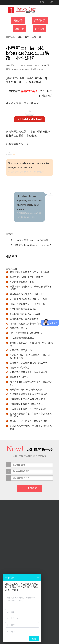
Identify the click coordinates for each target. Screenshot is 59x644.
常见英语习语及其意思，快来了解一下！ (30, 372)
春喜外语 (45, 65)
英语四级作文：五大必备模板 (24, 319)
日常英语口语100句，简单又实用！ (27, 390)
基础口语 (19, 29)
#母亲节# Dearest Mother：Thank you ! (33, 245)
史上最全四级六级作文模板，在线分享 (28, 299)
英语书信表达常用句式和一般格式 (26, 277)
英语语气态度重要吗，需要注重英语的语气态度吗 (31, 427)
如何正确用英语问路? (20, 368)
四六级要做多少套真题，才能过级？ (27, 294)
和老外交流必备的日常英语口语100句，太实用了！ (31, 344)
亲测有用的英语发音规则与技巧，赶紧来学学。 (31, 383)
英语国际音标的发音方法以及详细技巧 (28, 394)
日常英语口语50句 (19, 328)
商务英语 (18, 21)
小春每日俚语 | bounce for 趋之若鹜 (32, 240)
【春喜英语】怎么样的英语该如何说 (27, 399)
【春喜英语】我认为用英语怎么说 (26, 404)
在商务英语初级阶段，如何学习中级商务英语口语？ (31, 415)
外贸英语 (40, 29)
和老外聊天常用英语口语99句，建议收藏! (30, 272)
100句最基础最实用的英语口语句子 (27, 333)
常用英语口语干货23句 (21, 350)
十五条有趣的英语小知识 (22, 338)
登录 (42, 2)
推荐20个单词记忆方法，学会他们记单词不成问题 (31, 288)
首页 (20, 37)
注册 (51, 2)
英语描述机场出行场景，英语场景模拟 (28, 421)
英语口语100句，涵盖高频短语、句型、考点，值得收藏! (30, 356)
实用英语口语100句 (19, 377)
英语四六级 (40, 21)
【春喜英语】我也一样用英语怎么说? (28, 409)
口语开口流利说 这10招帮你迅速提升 (28, 324)
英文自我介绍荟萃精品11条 (23, 309)
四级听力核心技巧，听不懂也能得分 (27, 304)
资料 (27, 37)
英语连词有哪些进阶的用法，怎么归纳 (28, 363)
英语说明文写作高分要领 (22, 282)
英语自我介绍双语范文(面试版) (25, 314)
